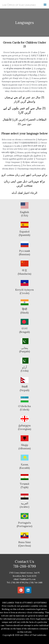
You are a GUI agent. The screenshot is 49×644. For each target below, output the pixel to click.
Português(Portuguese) (24, 524)
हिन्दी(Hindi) (24, 311)
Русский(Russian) (24, 253)
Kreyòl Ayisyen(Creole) (24, 291)
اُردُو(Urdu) (25, 369)
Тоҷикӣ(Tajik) (25, 485)
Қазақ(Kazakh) (25, 466)
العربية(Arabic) (24, 505)
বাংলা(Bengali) (24, 330)
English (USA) (24, 214)
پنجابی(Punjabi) (25, 350)
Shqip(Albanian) (25, 447)
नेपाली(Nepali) (24, 388)
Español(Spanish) (24, 233)
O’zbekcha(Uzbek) (24, 408)
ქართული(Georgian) (25, 427)
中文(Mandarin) (24, 272)
